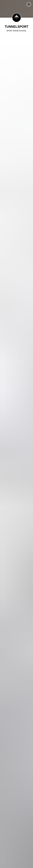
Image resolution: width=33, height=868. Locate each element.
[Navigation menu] (29, 4)
